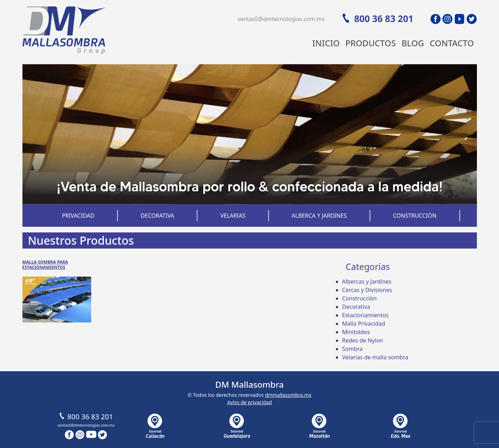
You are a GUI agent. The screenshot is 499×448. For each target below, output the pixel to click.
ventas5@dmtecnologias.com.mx (281, 19)
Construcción (415, 216)
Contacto (452, 43)
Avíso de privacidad (249, 402)
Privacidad (78, 216)
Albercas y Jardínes (367, 281)
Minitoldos (356, 332)
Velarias (233, 216)
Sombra (353, 349)
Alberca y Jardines (319, 216)
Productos (371, 43)
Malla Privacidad (364, 324)
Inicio (326, 43)
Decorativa (157, 216)
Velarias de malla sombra (375, 357)
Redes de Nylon (363, 340)
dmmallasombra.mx (288, 395)
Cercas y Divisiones (367, 290)
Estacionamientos (366, 315)
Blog (413, 43)
